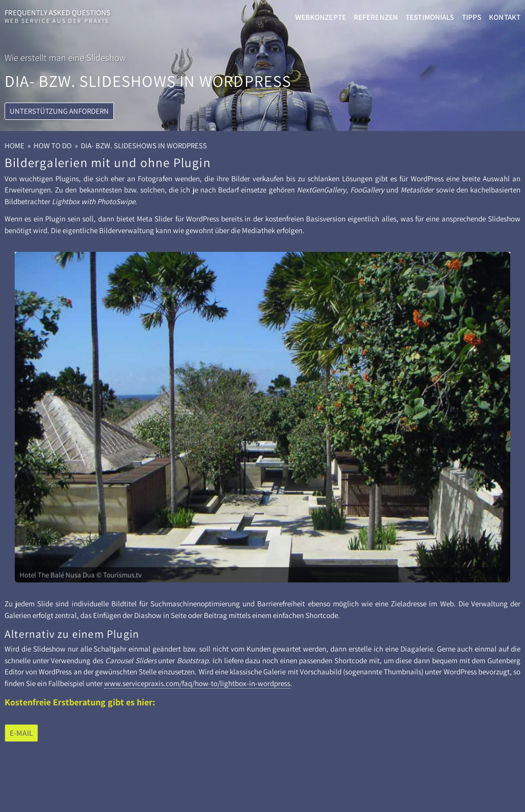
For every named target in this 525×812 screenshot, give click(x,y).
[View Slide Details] (262, 417)
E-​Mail (21, 733)
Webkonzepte (321, 17)
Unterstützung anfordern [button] (59, 155)
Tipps (472, 17)
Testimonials (430, 17)
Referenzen (376, 17)
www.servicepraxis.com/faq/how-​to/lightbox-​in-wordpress (197, 683)
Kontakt (505, 17)
